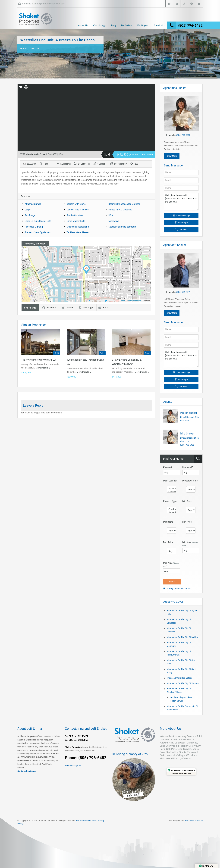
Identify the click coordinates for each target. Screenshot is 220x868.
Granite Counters (75, 215)
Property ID (188, 467)
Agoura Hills (172, 489)
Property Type (170, 501)
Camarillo (172, 492)
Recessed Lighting (34, 227)
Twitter (67, 308)
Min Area (190, 544)
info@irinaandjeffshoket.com (50, 4)
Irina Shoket (187, 433)
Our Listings (99, 25)
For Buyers (143, 25)
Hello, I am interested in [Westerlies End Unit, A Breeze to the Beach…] (181, 202)
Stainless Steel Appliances (38, 232)
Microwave (114, 221)
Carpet (28, 210)
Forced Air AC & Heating (120, 210)
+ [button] (26, 251)
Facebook (49, 308)
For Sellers (126, 25)
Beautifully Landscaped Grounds (124, 204)
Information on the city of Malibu (182, 637)
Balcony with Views (76, 204)
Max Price (168, 542)
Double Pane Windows (78, 210)
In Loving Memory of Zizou (131, 754)
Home (23, 48)
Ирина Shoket (189, 413)
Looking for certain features (177, 589)
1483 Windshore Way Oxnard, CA (39, 360)
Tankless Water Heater (78, 232)
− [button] (26, 256)
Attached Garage (33, 204)
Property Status (190, 481)
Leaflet (123, 300)
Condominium (172, 509)
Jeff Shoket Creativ (193, 820)
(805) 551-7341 (183, 292)
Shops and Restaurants (78, 227)
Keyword (167, 467)
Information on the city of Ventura (183, 683)
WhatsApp (86, 308)
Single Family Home (172, 512)
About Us (83, 25)
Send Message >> (73, 766)
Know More (172, 156)
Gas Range (30, 215)
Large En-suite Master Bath (38, 221)
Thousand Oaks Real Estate (179, 678)
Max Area (171, 565)
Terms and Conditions (86, 820)
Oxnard (35, 48)
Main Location (170, 481)
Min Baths (168, 522)
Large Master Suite (76, 221)
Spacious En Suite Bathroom (122, 227)
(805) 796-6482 (190, 25)
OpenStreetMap (135, 300)
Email (103, 308)
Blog (113, 25)
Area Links (159, 25)
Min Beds (187, 501)
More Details (43, 368)
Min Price (187, 522)
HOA (111, 215)
